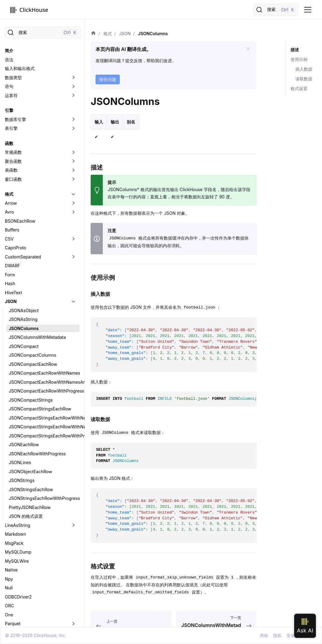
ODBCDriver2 (18, 471)
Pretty (11, 516)
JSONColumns (24, 202)
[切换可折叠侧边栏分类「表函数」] (73, 44)
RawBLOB (15, 543)
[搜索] (276, 10)
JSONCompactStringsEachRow (40, 283)
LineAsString (18, 399)
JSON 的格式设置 (26, 390)
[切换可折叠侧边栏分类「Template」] (73, 587)
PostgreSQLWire (21, 507)
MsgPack (14, 417)
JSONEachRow (24, 319)
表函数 (11, 44)
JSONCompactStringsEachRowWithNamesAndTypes (44, 301)
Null (9, 462)
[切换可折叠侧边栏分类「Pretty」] (73, 516)
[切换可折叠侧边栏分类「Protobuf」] (73, 534)
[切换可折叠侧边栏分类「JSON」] (73, 176)
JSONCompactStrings (31, 274)
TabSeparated (19, 578)
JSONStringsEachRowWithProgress (44, 372)
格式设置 (299, 88)
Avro (9, 86)
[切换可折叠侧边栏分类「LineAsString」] (73, 400)
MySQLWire (17, 435)
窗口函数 (13, 53)
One (9, 489)
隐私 (277, 635)
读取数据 (304, 79)
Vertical (12, 605)
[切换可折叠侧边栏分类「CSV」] (73, 113)
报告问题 (108, 79)
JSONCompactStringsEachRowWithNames (44, 292)
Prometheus (17, 525)
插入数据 (304, 69)
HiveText (13, 167)
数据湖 (11, 623)
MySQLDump (18, 426)
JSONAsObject (24, 185)
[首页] (93, 34)
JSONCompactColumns (32, 229)
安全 (291, 635)
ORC (9, 480)
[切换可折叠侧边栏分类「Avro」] (73, 86)
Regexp (12, 551)
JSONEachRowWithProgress (37, 328)
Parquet (13, 498)
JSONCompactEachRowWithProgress (44, 265)
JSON (11, 175)
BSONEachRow (20, 95)
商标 (264, 635)
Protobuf (13, 533)
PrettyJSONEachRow (30, 381)
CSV (9, 113)
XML (9, 614)
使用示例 (299, 59)
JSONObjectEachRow (30, 346)
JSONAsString (23, 193)
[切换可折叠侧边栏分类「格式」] (73, 68)
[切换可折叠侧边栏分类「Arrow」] (73, 77)
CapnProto (15, 122)
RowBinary (15, 560)
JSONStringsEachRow (31, 364)
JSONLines (20, 337)
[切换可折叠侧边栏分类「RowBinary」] (73, 561)
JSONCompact (24, 220)
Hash (10, 158)
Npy (9, 453)
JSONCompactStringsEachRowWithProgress (44, 310)
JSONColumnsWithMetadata (37, 211)
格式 (9, 68)
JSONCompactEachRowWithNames (44, 247)
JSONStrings (22, 354)
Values (12, 596)
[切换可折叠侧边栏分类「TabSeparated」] (73, 578)
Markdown (15, 408)
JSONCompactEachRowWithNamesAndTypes (44, 256)
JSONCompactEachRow (33, 238)
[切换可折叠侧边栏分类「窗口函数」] (73, 53)
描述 (295, 50)
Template (14, 587)
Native (11, 444)
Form (10, 149)
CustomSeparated (23, 131)
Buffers (12, 104)
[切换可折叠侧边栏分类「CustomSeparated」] (73, 131)
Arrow (11, 77)
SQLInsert (15, 569)
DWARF (12, 140)
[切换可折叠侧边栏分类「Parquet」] (73, 498)
